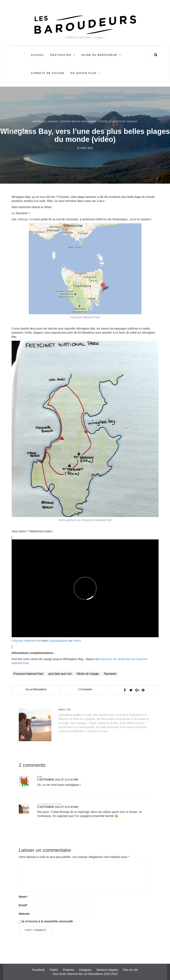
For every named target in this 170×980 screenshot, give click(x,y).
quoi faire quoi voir (60, 674)
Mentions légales (107, 970)
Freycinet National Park (27, 641)
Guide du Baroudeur (99, 55)
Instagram (85, 970)
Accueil (38, 55)
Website (24, 914)
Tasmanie (110, 674)
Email (23, 905)
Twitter (54, 970)
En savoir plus (84, 73)
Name (23, 897)
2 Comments (85, 689)
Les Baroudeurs (49, 804)
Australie (39, 122)
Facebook (38, 970)
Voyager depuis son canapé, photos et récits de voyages (98, 122)
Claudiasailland (58, 641)
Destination (61, 55)
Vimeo (77, 641)
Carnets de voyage (48, 73)
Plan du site (130, 970)
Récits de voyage (88, 674)
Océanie (53, 122)
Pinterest (68, 970)
